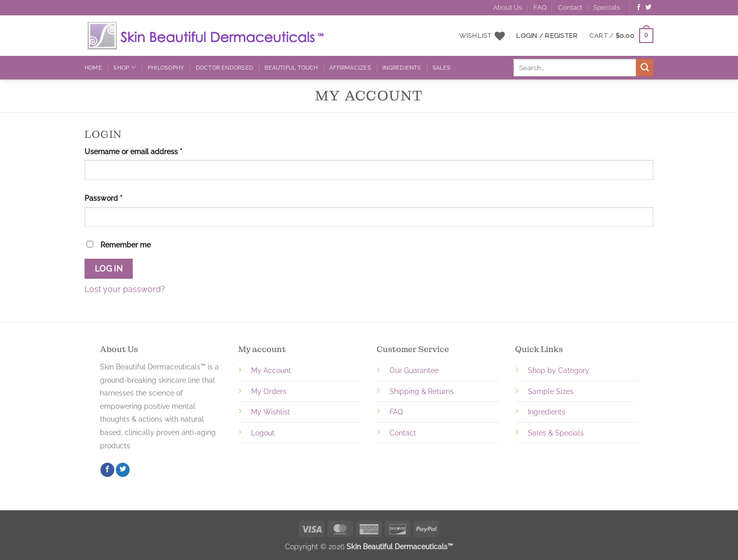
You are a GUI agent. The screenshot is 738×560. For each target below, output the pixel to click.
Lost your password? (125, 289)
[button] (621, 36)
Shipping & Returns (422, 391)
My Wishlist (271, 412)
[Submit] (645, 68)
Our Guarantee (414, 370)
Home (93, 68)
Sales (442, 68)
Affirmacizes (350, 68)
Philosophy (166, 68)
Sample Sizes (551, 391)
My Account (271, 370)
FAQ (540, 7)
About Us (507, 7)
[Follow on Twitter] (648, 8)
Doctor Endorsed (224, 68)
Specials (607, 7)
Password (118, 197)
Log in (109, 269)
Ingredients (402, 68)
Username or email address (148, 151)
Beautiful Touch (291, 68)
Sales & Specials (556, 433)
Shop (125, 67)
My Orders (269, 391)
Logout (263, 433)
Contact (570, 7)
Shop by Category (559, 370)
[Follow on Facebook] (639, 8)
